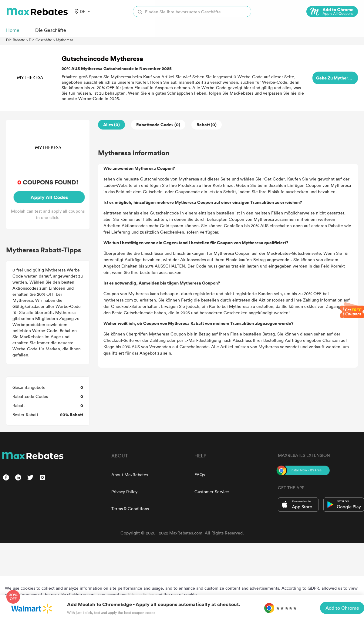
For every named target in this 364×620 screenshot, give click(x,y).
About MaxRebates (130, 475)
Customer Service (212, 492)
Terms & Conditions (130, 509)
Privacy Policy (124, 492)
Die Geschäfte (40, 40)
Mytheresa (64, 40)
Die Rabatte (16, 40)
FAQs (200, 475)
